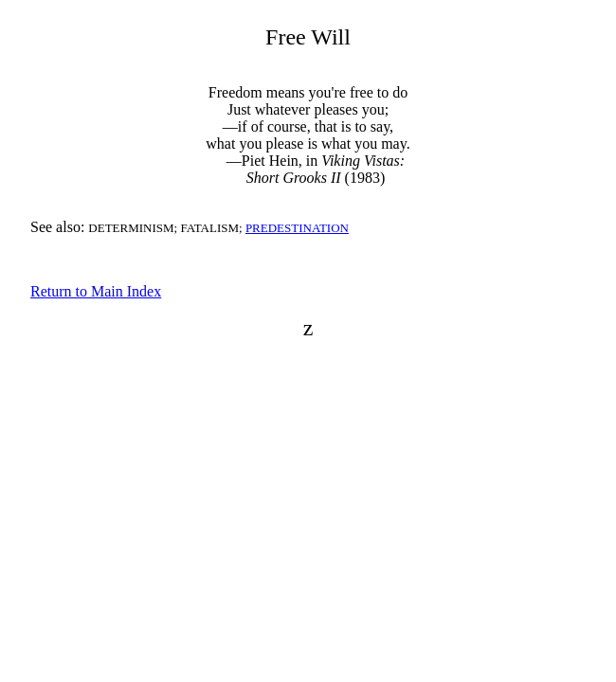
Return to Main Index (96, 291)
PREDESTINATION (297, 228)
